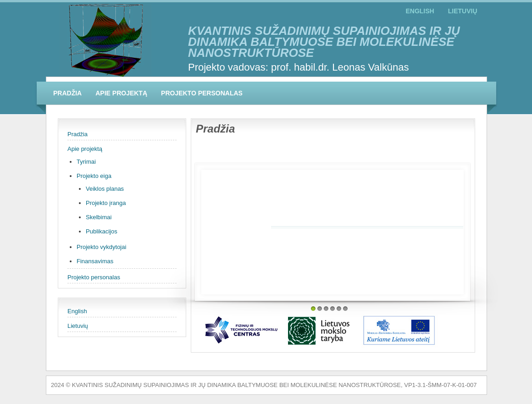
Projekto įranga (106, 203)
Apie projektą (121, 93)
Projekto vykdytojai (101, 247)
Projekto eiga (94, 176)
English (420, 11)
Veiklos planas (105, 189)
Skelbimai (99, 217)
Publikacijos (102, 231)
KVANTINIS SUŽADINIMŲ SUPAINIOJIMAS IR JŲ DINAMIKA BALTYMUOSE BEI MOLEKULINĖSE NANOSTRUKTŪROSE (324, 42)
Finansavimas (95, 261)
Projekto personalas (202, 93)
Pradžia (67, 93)
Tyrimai (86, 162)
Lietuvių (463, 11)
